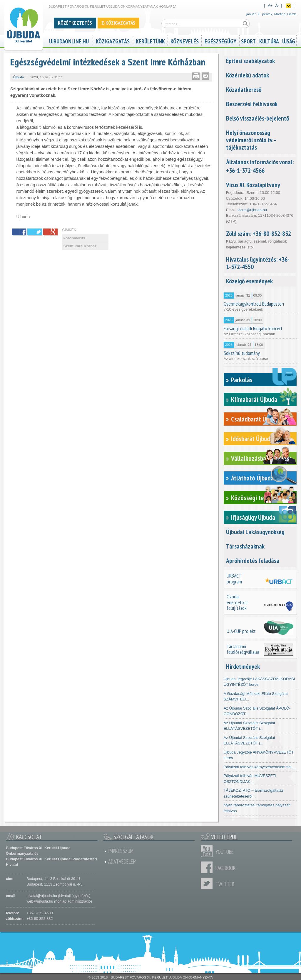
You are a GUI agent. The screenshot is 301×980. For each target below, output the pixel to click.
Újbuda (19, 77)
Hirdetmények (243, 666)
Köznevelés (185, 41)
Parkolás (242, 380)
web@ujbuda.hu (40, 901)
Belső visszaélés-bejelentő (258, 118)
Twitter (208, 883)
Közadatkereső (244, 89)
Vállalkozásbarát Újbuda (261, 458)
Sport (248, 41)
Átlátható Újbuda (252, 478)
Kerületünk (150, 41)
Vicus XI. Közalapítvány (253, 185)
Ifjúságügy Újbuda (253, 517)
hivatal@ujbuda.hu (42, 896)
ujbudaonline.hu (69, 41)
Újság (289, 41)
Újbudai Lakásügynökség (255, 532)
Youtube (208, 851)
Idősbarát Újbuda (252, 439)
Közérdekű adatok (248, 75)
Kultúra (269, 41)
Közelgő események (249, 281)
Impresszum (121, 851)
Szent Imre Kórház (80, 246)
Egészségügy (220, 41)
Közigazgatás (113, 41)
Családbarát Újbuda (255, 419)
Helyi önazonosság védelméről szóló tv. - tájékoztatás (251, 140)
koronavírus (74, 238)
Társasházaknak (245, 546)
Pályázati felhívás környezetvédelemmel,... (260, 767)
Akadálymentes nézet (288, 6)
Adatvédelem (122, 861)
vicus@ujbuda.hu (252, 210)
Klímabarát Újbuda (254, 399)
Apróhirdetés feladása (253, 561)
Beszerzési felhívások (252, 104)
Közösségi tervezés (256, 498)
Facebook (208, 867)
